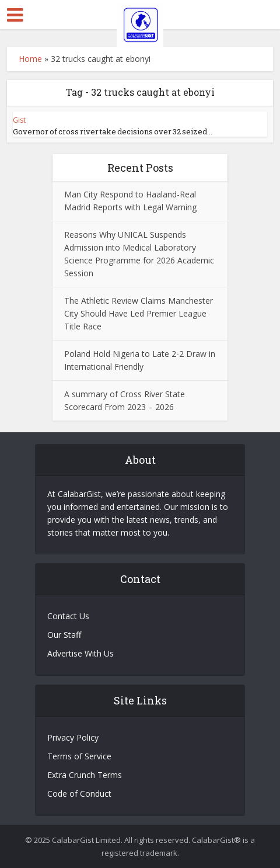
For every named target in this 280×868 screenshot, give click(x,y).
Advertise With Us (80, 653)
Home (30, 59)
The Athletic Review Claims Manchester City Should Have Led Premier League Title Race (139, 313)
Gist (19, 120)
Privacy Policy (73, 737)
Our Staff (64, 635)
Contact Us (68, 616)
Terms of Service (79, 756)
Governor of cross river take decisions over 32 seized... (113, 131)
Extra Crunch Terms (85, 775)
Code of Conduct (79, 794)
